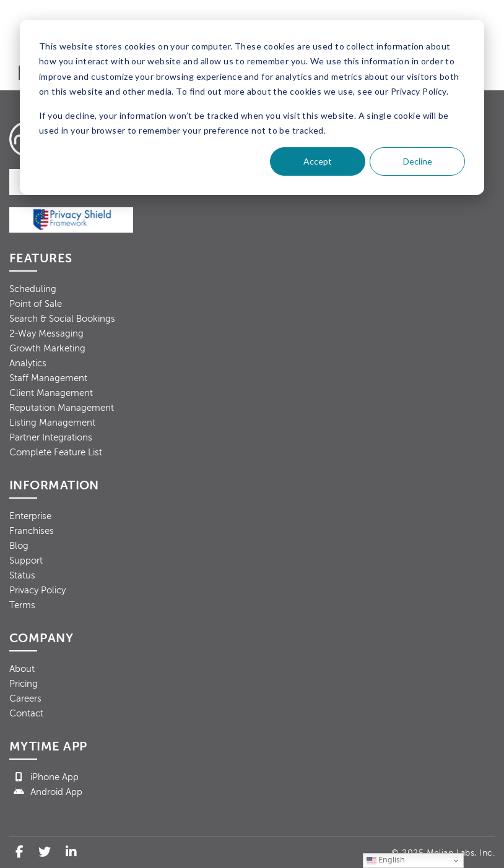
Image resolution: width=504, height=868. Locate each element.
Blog (19, 546)
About (22, 669)
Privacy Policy (37, 590)
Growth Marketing (47, 348)
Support (26, 561)
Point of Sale (36, 304)
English (386, 860)
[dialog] (252, 107)
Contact (26, 713)
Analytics (28, 363)
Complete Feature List (56, 452)
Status (22, 575)
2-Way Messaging (46, 333)
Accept (318, 161)
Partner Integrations (51, 437)
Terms (22, 605)
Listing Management (52, 423)
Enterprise (30, 516)
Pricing (24, 684)
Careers (25, 698)
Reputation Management (62, 408)
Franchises (32, 531)
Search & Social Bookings (62, 319)
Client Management (51, 393)
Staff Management (48, 378)
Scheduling (33, 289)
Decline (418, 161)
